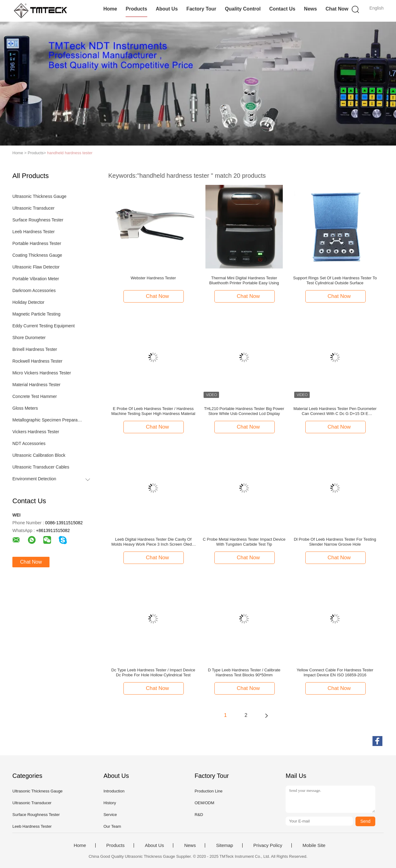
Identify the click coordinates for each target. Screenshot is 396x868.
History (110, 803)
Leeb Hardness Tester (34, 232)
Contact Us (282, 9)
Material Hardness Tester (36, 385)
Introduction (114, 791)
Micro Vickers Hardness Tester (42, 373)
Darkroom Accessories (34, 290)
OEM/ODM (204, 803)
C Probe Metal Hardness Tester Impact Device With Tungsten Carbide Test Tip (244, 542)
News (311, 9)
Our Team (112, 826)
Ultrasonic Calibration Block (39, 455)
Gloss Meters (25, 408)
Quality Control (243, 9)
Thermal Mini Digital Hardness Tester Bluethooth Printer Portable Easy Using (244, 280)
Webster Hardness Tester (153, 278)
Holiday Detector (28, 302)
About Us (167, 9)
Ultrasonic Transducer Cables (41, 467)
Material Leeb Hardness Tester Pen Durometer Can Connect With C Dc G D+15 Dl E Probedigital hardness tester (335, 411)
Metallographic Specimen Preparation (47, 420)
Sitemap (224, 845)
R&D (199, 815)
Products (136, 9)
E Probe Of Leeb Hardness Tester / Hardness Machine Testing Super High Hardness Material (153, 411)
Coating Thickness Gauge (37, 255)
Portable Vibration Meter (36, 279)
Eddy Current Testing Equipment (43, 326)
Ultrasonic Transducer (33, 208)
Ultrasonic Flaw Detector (36, 267)
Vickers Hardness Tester (36, 432)
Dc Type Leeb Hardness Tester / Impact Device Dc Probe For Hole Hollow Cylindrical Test (153, 672)
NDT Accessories (29, 443)
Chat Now (337, 9)
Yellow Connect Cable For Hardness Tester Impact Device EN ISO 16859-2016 (335, 672)
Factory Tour (201, 9)
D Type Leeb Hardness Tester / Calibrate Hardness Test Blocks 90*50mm (244, 672)
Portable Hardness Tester (37, 243)
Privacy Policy (268, 845)
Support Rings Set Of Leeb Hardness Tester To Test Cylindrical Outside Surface (335, 280)
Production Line (209, 791)
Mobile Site (314, 845)
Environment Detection (34, 479)
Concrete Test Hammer (35, 396)
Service (110, 815)
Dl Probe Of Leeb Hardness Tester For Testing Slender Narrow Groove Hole (335, 542)
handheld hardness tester (70, 153)
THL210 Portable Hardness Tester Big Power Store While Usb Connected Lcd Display (244, 411)
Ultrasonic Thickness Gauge (39, 196)
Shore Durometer (29, 338)
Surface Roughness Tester (38, 220)
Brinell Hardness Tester (35, 349)
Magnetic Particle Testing (36, 314)
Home (110, 9)
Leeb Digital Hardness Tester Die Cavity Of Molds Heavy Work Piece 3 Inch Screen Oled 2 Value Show (153, 542)
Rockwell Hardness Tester (37, 361)
